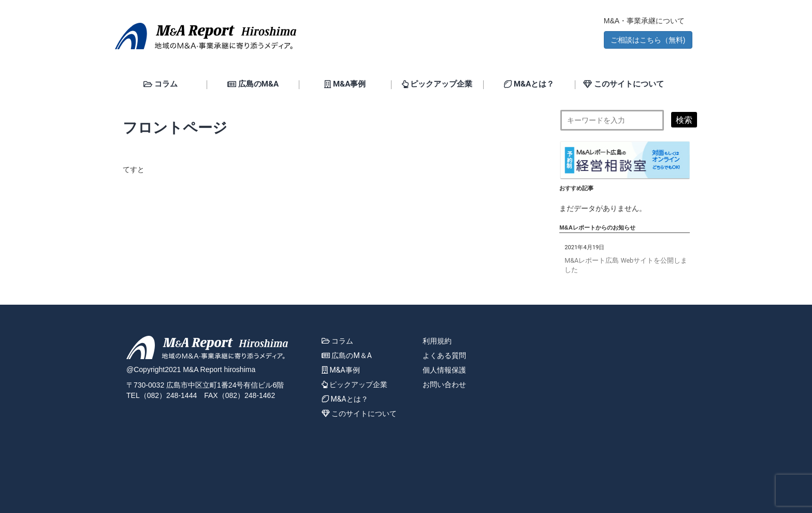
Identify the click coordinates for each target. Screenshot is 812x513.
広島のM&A (253, 84)
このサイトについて (624, 84)
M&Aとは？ (529, 84)
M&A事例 (345, 84)
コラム (161, 84)
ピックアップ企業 (437, 84)
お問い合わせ (444, 384)
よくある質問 (444, 355)
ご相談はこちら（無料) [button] (648, 40)
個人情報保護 (444, 370)
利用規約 (437, 341)
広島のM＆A (347, 355)
